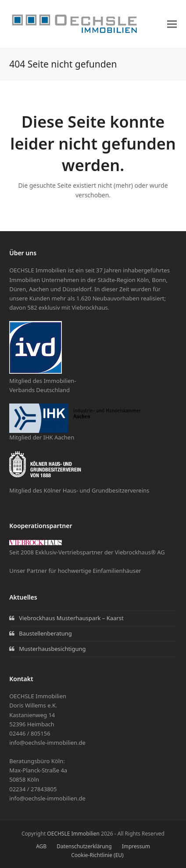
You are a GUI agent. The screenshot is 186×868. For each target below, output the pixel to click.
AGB (41, 846)
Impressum (136, 846)
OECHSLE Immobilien (73, 834)
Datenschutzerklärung (84, 846)
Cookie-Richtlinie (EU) (97, 855)
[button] (172, 24)
